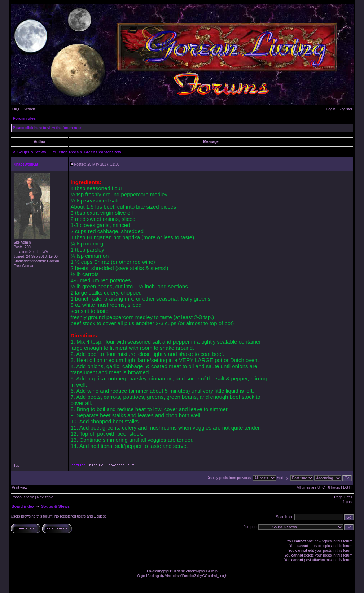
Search (29, 109)
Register (345, 109)
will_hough (220, 576)
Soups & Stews (32, 152)
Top (17, 465)
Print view (20, 487)
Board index (23, 506)
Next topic (45, 497)
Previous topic (23, 497)
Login (331, 109)
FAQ (16, 109)
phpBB (168, 571)
